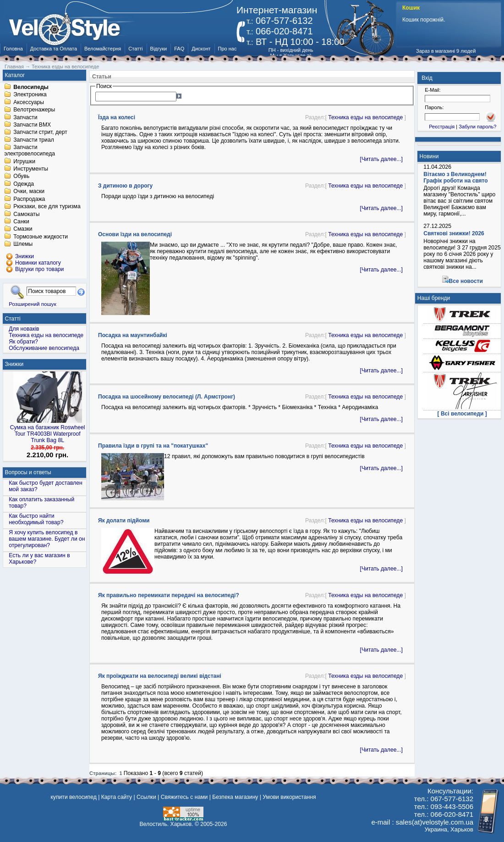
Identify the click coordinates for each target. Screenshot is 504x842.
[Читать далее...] (381, 159)
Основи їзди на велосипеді (135, 234)
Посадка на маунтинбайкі (133, 335)
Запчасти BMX (32, 125)
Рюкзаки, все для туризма (47, 207)
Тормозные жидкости (41, 237)
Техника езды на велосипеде (365, 117)
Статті (135, 49)
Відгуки (159, 49)
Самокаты (26, 214)
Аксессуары (29, 102)
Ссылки (146, 797)
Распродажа (29, 199)
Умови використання (289, 797)
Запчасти (25, 117)
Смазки (23, 229)
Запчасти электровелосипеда (30, 151)
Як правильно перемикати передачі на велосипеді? (169, 595)
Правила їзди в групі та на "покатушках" (153, 446)
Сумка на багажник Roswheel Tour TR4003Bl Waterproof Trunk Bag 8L (48, 434)
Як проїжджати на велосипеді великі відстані (160, 676)
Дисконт (201, 49)
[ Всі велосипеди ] (462, 414)
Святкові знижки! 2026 (454, 233)
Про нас (227, 49)
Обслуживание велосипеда (44, 348)
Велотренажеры (34, 110)
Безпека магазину (235, 797)
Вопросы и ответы (28, 472)
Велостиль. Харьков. (167, 824)
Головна (13, 49)
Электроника (30, 95)
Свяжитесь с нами (184, 797)
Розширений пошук (33, 304)
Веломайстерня (103, 49)
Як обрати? (23, 342)
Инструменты (31, 169)
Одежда (24, 184)
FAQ (179, 49)
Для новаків (24, 329)
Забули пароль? (477, 127)
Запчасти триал (34, 140)
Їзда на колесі (117, 117)
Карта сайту (117, 797)
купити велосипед (73, 797)
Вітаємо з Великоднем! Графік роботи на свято (455, 177)
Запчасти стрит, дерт (40, 133)
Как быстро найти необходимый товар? (36, 519)
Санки (21, 222)
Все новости (466, 281)
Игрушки (24, 161)
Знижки (14, 364)
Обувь (21, 177)
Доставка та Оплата (54, 49)
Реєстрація (442, 127)
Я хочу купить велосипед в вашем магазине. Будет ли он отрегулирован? (47, 539)
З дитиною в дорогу (125, 186)
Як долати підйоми (124, 521)
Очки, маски (29, 192)
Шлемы (23, 244)
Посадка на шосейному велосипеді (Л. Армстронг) (167, 397)
